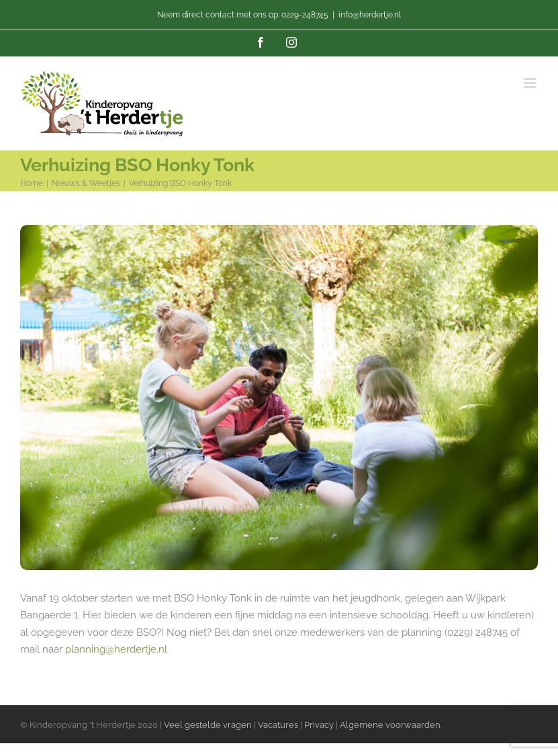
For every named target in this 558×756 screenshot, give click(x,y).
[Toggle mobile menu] (531, 83)
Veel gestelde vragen (208, 725)
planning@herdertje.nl (116, 649)
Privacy (319, 725)
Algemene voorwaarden (390, 725)
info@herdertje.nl (370, 15)
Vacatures (279, 725)
